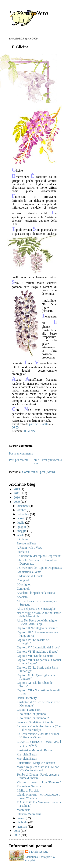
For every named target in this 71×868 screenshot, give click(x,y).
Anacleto (22, 597)
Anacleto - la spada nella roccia (36, 593)
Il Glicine (30, 431)
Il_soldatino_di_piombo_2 (33, 718)
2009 (17, 502)
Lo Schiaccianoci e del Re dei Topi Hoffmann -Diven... (38, 736)
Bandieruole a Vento (29, 572)
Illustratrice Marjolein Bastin (34, 750)
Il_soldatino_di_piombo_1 (33, 714)
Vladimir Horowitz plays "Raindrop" (39, 782)
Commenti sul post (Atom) (38, 472)
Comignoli (23, 580)
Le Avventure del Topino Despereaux (39, 568)
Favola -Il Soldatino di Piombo (35, 722)
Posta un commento (21, 453)
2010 (17, 497)
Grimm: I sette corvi (29, 710)
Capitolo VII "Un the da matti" (35, 656)
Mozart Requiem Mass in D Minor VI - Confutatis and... (38, 769)
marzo (22, 818)
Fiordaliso (23, 552)
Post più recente (19, 460)
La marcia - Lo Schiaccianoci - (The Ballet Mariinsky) (39, 728)
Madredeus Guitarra (29, 786)
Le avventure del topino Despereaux (39, 556)
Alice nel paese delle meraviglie (36, 609)
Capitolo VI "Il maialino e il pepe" (38, 652)
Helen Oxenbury (27, 698)
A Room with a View (29, 548)
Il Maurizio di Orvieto (30, 576)
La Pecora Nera (29, 13)
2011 (17, 493)
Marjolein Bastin (27, 754)
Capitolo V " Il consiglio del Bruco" (38, 647)
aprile (21, 535)
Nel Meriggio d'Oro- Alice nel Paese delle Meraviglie (39, 615)
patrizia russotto (39, 852)
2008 (17, 831)
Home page (35, 462)
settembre (24, 514)
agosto (22, 518)
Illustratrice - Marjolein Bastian (36, 763)
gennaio (23, 827)
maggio (22, 531)
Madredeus (23, 810)
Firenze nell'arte (26, 543)
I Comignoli (24, 584)
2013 (17, 489)
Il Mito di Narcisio (28, 790)
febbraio (23, 822)
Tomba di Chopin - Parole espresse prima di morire (38, 776)
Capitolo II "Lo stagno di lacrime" (37, 628)
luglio (21, 523)
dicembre (23, 506)
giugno (22, 527)
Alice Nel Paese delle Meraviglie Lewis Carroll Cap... (37, 622)
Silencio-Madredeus (29, 814)
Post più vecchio (52, 460)
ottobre (22, 510)
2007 (17, 835)
